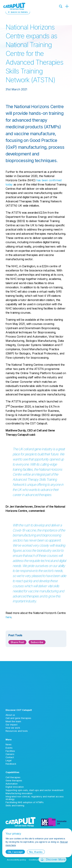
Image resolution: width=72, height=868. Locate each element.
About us (10, 715)
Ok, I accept (15, 852)
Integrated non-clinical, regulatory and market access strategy (35, 798)
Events (9, 748)
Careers (10, 754)
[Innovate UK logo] (54, 822)
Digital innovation (15, 787)
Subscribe (37, 642)
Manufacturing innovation (19, 793)
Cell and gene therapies (18, 718)
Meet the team (13, 721)
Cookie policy (36, 860)
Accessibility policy (16, 860)
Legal (9, 760)
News (9, 744)
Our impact (12, 725)
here (8, 617)
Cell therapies (13, 777)
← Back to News (18, 12)
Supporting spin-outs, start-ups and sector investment (35, 790)
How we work (13, 728)
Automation (12, 784)
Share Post (17, 642)
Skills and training (15, 805)
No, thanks (36, 852)
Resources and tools (17, 731)
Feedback (11, 764)
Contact (10, 757)
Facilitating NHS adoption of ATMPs (25, 802)
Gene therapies (14, 781)
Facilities (10, 751)
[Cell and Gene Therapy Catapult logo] (14, 6)
